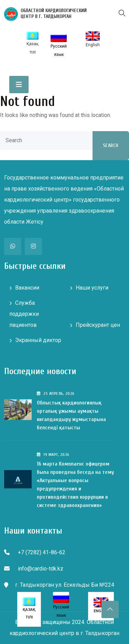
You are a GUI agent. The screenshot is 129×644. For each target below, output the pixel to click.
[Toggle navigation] (19, 85)
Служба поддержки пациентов (24, 314)
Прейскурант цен (98, 325)
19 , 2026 (53, 455)
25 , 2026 (56, 393)
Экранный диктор (38, 340)
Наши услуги (92, 288)
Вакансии (27, 288)
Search (111, 145)
